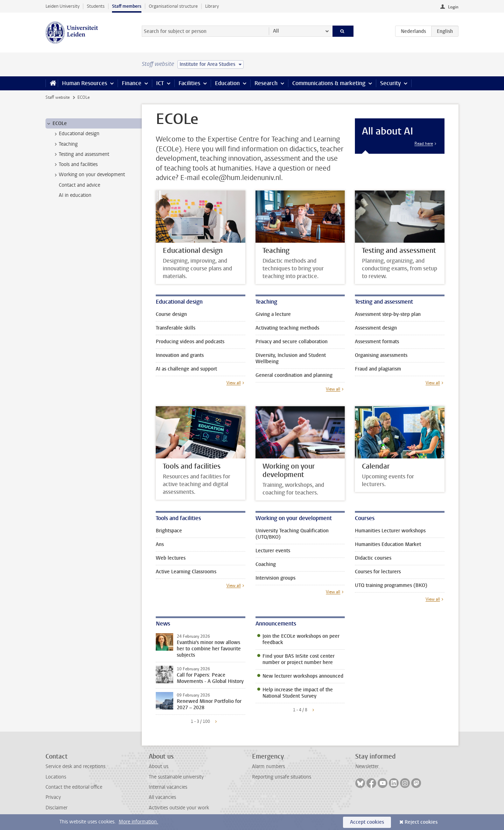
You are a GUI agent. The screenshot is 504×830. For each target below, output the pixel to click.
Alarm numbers (268, 766)
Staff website (58, 97)
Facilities (189, 83)
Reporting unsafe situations (282, 777)
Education (227, 83)
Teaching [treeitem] (65, 144)
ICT (160, 83)
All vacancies (162, 797)
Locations (56, 777)
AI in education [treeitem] (75, 195)
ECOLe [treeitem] (56, 124)
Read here (424, 144)
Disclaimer (57, 808)
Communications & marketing (329, 83)
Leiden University (62, 6)
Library (212, 6)
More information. (138, 822)
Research (266, 83)
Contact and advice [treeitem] (79, 185)
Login (453, 7)
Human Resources (85, 83)
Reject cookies (421, 822)
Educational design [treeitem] (76, 134)
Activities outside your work (179, 808)
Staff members (127, 6)
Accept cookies (367, 822)
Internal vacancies (168, 787)
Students (96, 6)
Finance (132, 83)
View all (234, 383)
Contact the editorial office (74, 787)
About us (159, 766)
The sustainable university (176, 777)
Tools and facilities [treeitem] (75, 165)
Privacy (53, 797)
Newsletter (367, 766)
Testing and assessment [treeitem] (81, 154)
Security (390, 83)
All (276, 31)
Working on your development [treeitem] (89, 175)
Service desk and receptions (75, 766)
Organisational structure (173, 6)
